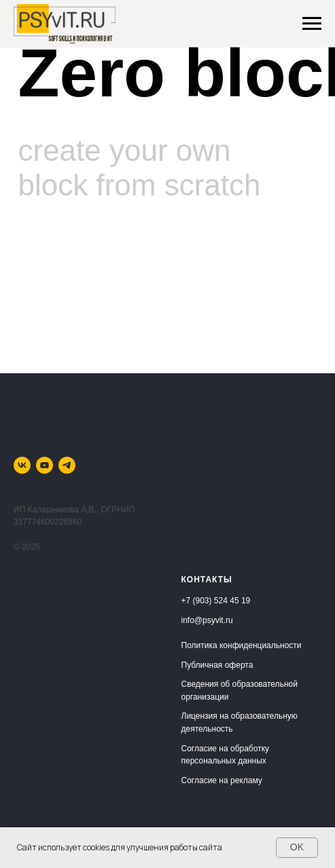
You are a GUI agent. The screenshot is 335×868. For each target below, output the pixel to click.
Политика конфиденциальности (242, 645)
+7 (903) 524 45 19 (216, 601)
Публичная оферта (217, 665)
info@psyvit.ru (207, 620)
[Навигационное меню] (312, 24)
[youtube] (45, 465)
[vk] (22, 465)
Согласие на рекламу (222, 780)
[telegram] (67, 465)
